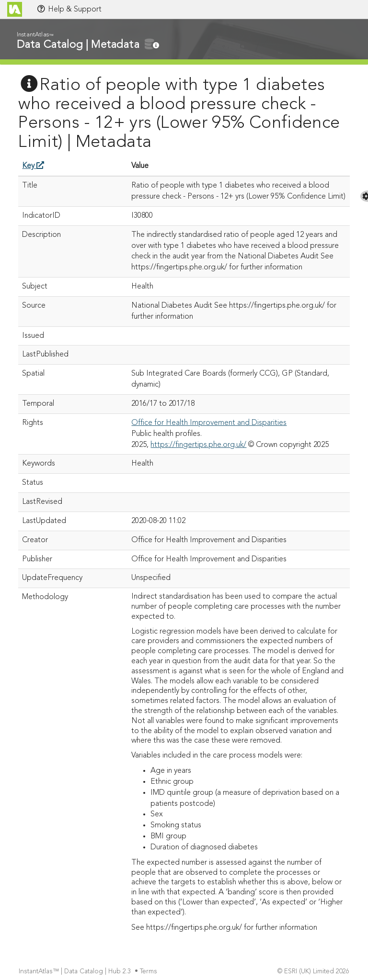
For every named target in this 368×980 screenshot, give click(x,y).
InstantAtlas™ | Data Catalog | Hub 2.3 (76, 972)
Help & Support (69, 9)
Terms (149, 972)
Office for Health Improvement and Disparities (209, 423)
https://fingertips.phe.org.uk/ (198, 445)
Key (33, 166)
